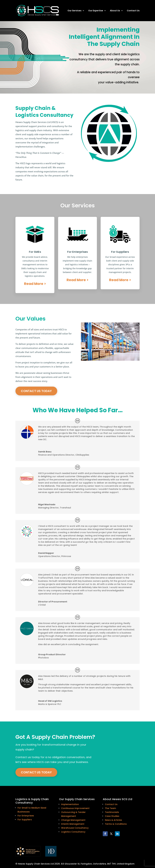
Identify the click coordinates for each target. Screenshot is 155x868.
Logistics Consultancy (73, 832)
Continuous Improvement (75, 808)
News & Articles (113, 820)
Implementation (70, 804)
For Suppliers (25, 820)
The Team (110, 808)
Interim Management (73, 824)
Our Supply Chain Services (77, 799)
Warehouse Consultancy (75, 828)
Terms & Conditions (116, 824)
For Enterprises (26, 816)
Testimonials (112, 812)
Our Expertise (96, 11)
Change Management (73, 820)
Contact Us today (36, 391)
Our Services (74, 11)
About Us (115, 11)
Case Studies (112, 816)
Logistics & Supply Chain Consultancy (32, 801)
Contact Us (133, 11)
